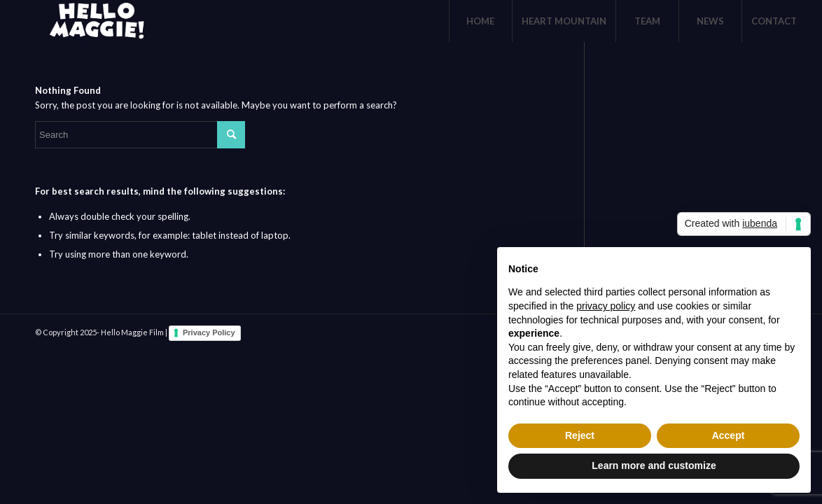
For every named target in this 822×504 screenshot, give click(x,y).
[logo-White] (95, 21)
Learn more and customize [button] (654, 465)
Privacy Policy (209, 332)
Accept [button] (729, 435)
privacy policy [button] (606, 306)
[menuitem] (480, 21)
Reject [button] (580, 435)
